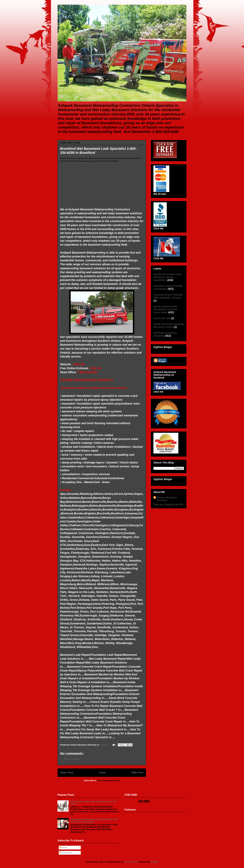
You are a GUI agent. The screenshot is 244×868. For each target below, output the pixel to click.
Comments (66, 853)
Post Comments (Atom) (108, 780)
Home (102, 773)
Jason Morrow (131, 862)
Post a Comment (72, 759)
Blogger (154, 862)
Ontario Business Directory (167, 499)
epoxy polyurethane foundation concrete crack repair (165, 309)
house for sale (162, 318)
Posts (63, 848)
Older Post (137, 773)
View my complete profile (168, 504)
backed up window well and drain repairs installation (167, 277)
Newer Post (67, 773)
